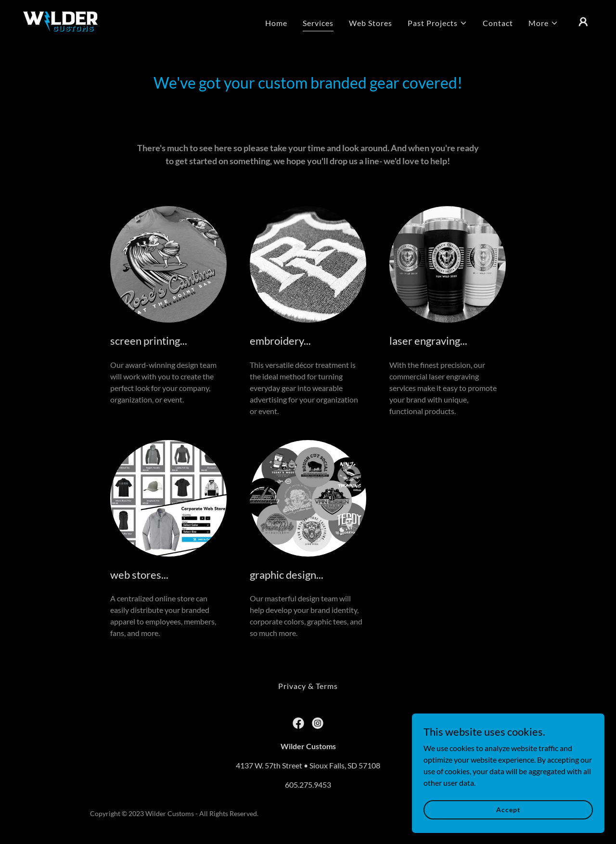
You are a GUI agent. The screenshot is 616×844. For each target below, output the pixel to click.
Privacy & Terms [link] (308, 686)
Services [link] (318, 23)
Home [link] (276, 23)
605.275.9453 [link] (308, 785)
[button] (437, 23)
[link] (60, 20)
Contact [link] (498, 23)
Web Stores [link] (371, 23)
